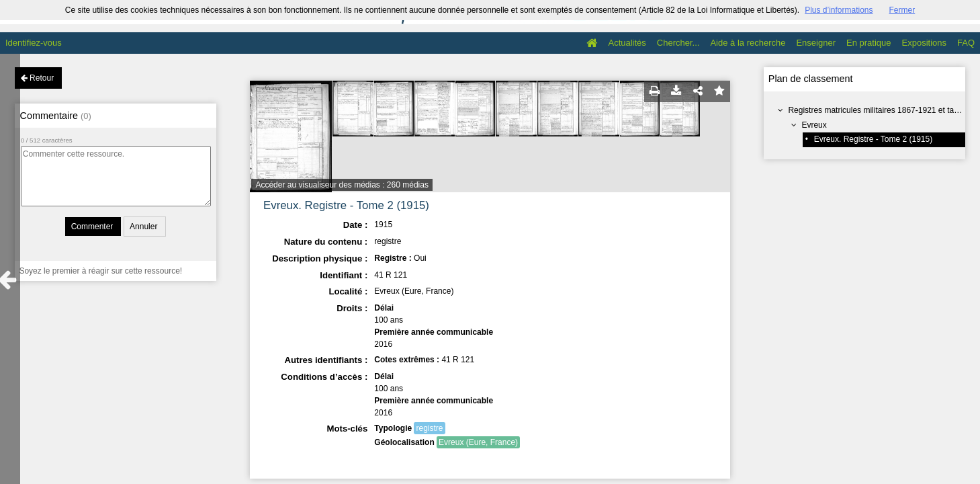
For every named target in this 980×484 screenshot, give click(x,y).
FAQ (966, 43)
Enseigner (816, 43)
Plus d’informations (839, 10)
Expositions (924, 43)
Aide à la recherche (748, 43)
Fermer (902, 10)
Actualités (627, 43)
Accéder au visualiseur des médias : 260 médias (342, 185)
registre (429, 428)
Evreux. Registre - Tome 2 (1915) (874, 139)
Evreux (814, 125)
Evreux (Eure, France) (478, 442)
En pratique (869, 43)
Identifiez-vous (34, 43)
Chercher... (678, 43)
